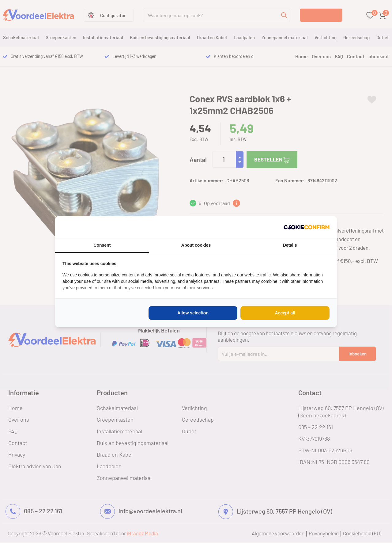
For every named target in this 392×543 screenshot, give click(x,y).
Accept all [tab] (285, 313)
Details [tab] (290, 245)
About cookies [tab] (196, 245)
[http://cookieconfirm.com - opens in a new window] (307, 227)
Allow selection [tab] (193, 313)
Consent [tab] (102, 245)
